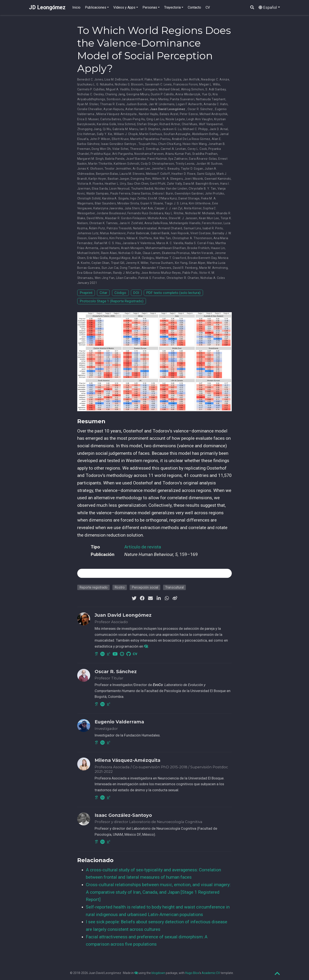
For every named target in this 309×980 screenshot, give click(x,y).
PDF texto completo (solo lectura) (173, 293)
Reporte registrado (93, 587)
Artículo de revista (143, 547)
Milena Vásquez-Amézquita (116, 114)
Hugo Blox (192, 973)
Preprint (86, 293)
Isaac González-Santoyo (119, 144)
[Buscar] (252, 8)
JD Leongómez (47, 7)
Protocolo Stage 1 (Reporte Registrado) (112, 301)
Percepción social (145, 587)
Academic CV (211, 973)
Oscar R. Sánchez (200, 109)
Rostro (120, 587)
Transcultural (174, 587)
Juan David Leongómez (168, 109)
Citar (103, 293)
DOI (136, 293)
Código (120, 293)
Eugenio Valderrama (119, 722)
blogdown (158, 973)
